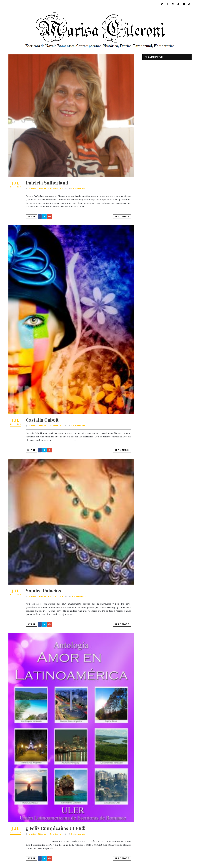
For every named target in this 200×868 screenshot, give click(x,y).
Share (32, 214)
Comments (78, 186)
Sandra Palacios (44, 582)
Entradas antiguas (120, 858)
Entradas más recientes (24, 858)
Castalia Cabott (42, 414)
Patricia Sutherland (47, 180)
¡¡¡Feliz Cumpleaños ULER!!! (56, 817)
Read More (120, 214)
